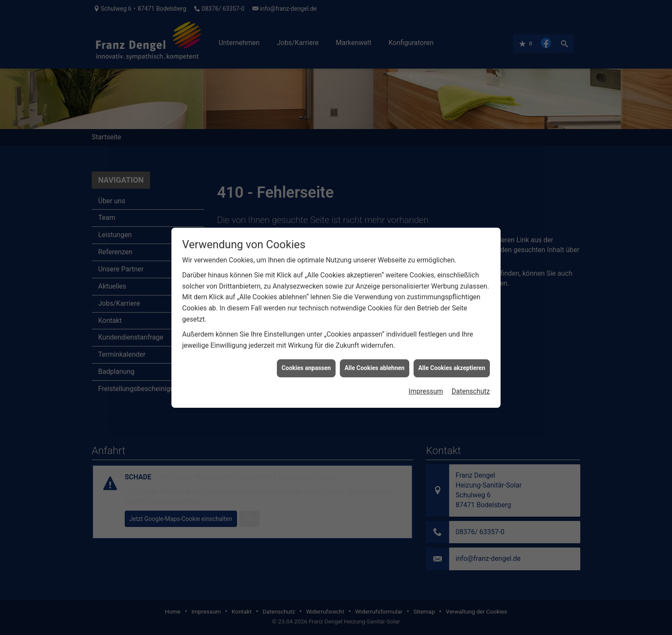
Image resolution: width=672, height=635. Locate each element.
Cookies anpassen (306, 359)
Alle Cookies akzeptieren (452, 359)
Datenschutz (471, 382)
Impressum (426, 382)
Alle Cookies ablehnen (375, 359)
